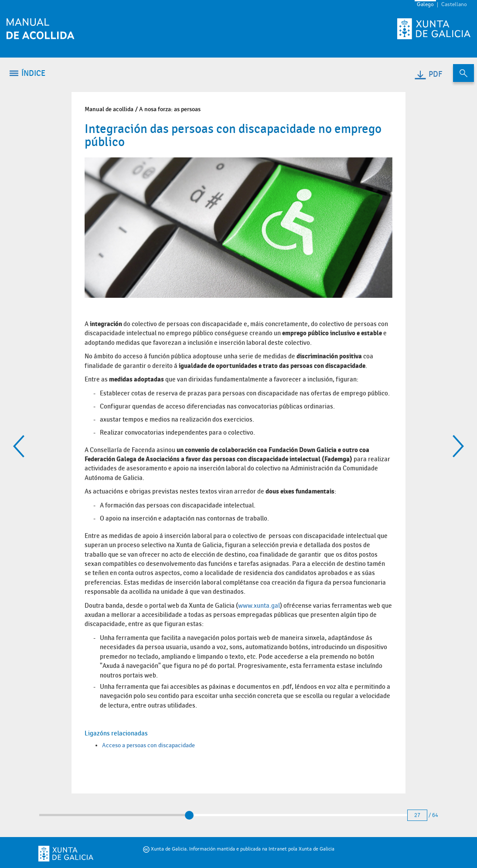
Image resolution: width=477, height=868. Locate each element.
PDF (428, 74)
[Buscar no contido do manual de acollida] (463, 73)
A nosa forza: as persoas (170, 109)
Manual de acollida (109, 109)
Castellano (454, 5)
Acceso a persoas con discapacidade (148, 745)
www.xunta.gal (259, 606)
